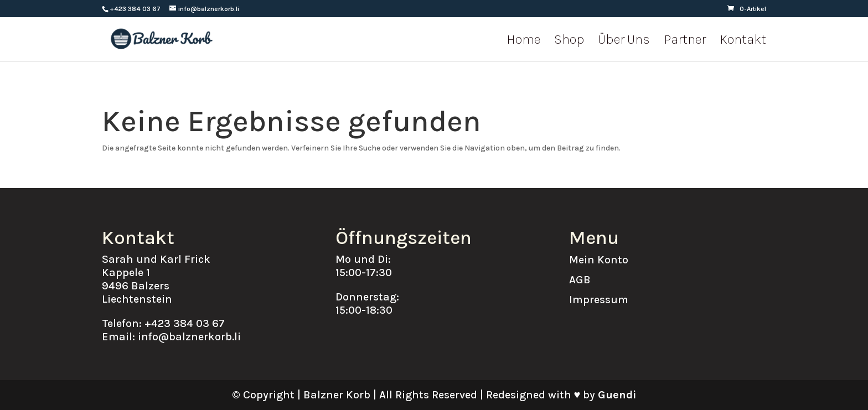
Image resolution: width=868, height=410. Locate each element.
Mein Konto (599, 260)
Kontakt (743, 41)
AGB (580, 280)
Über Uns (624, 41)
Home (523, 41)
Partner (685, 41)
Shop (569, 41)
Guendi (617, 395)
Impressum (599, 300)
